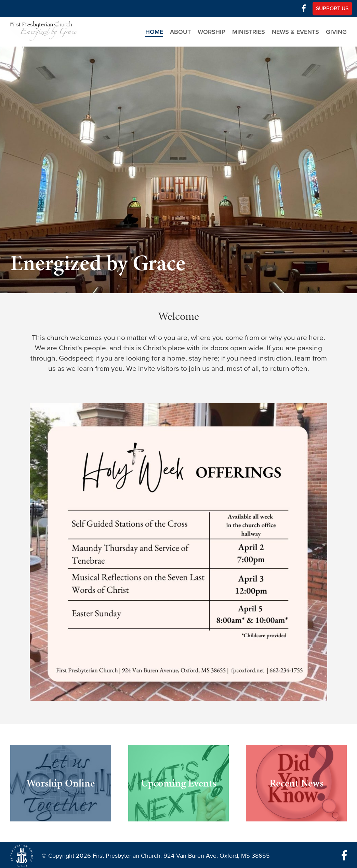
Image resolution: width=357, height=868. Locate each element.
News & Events (295, 32)
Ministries (249, 32)
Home (154, 32)
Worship (211, 32)
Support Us (332, 9)
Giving (336, 32)
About (180, 32)
